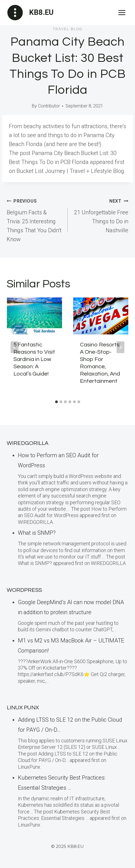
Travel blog (68, 29)
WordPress (24, 590)
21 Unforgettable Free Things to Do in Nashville (101, 215)
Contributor (49, 106)
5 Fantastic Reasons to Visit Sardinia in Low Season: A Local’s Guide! (34, 359)
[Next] (120, 347)
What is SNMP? (37, 533)
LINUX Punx (23, 708)
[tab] (56, 402)
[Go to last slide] (15, 347)
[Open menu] (122, 12)
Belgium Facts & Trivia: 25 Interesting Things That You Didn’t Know (34, 219)
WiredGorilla (28, 443)
